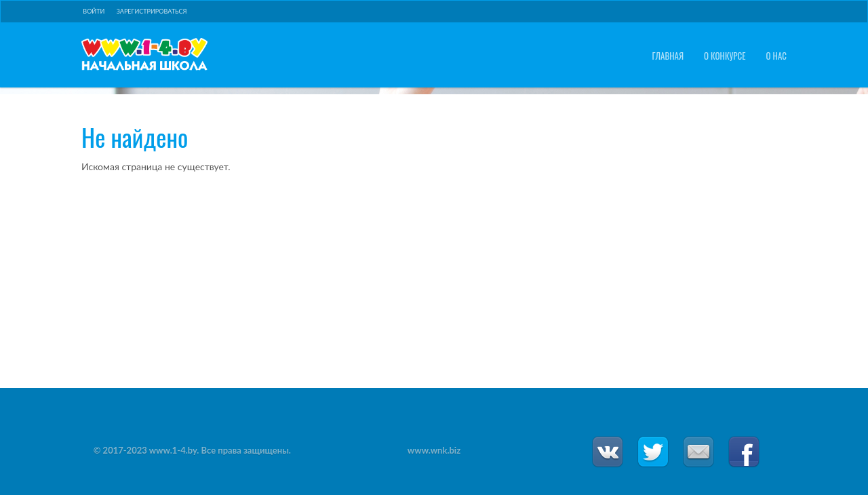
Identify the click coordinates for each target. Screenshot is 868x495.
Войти (94, 11)
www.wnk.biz (434, 450)
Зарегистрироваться (152, 11)
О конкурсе (725, 56)
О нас (776, 56)
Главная (668, 56)
